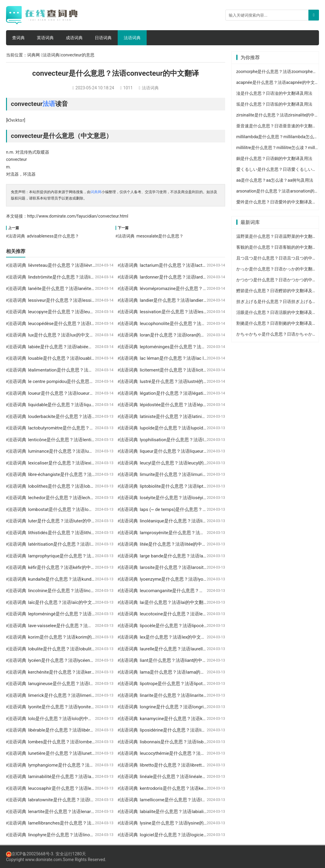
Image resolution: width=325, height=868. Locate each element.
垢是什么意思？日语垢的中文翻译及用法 (274, 104)
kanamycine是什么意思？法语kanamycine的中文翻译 (193, 719)
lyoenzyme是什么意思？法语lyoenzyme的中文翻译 (191, 579)
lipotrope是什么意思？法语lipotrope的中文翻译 (187, 684)
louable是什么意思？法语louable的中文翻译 (72, 358)
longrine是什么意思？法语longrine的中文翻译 (185, 707)
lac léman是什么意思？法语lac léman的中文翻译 (189, 358)
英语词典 (45, 38)
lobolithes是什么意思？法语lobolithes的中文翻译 (77, 486)
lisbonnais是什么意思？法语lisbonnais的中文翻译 (190, 742)
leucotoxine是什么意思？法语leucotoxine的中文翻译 (192, 614)
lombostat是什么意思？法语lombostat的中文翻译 (78, 509)
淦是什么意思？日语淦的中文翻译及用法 (274, 93)
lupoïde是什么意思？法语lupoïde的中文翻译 (184, 428)
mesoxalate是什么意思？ (160, 236)
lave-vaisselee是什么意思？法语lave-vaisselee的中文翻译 (86, 626)
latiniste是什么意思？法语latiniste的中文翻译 (185, 416)
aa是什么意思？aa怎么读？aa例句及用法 (275, 180)
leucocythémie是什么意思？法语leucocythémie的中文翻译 (198, 753)
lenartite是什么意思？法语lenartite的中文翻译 (74, 812)
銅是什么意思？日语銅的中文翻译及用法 (274, 158)
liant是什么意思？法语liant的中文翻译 (178, 660)
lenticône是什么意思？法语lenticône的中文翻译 (76, 440)
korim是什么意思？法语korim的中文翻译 (69, 637)
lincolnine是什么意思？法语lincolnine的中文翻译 (77, 591)
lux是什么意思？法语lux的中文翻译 (63, 335)
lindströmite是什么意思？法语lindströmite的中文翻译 (82, 277)
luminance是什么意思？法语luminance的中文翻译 (78, 451)
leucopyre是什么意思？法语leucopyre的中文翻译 (77, 312)
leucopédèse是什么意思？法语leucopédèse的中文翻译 (83, 324)
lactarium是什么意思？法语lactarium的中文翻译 (188, 265)
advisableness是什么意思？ (53, 236)
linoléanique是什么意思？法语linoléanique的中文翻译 (193, 521)
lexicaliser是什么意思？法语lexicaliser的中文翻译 (78, 463)
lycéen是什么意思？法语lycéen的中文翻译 (70, 660)
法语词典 (132, 38)
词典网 (33, 55)
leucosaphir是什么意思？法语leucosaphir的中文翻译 (81, 788)
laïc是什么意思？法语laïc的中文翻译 (65, 602)
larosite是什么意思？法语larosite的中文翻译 (184, 567)
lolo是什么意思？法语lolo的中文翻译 (65, 719)
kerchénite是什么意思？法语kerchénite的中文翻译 (78, 672)
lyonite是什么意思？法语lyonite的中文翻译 (71, 707)
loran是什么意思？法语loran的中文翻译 (179, 335)
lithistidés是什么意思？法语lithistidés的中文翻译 (77, 533)
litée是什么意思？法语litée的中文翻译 (178, 544)
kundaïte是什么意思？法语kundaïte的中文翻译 (75, 579)
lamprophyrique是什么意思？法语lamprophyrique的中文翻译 (89, 556)
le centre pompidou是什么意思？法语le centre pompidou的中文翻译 (96, 381)
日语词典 (103, 38)
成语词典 (74, 38)
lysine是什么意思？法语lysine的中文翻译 (181, 823)
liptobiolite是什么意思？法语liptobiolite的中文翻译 (190, 486)
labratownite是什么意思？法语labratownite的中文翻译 (82, 800)
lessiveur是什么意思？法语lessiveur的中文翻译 (75, 300)
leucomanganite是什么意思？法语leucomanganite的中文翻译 (202, 591)
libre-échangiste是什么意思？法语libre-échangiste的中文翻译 (89, 474)
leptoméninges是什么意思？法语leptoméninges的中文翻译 (199, 347)
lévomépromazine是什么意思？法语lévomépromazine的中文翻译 (205, 289)
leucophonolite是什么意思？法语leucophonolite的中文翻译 (199, 324)
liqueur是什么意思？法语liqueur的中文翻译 (183, 451)
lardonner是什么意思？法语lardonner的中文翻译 (188, 277)
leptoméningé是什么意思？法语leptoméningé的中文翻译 (85, 614)
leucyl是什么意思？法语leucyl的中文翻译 (181, 463)
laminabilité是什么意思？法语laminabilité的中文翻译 (81, 777)
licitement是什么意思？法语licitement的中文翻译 (189, 370)
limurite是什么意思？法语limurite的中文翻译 (184, 474)
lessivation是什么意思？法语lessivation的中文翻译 (191, 312)
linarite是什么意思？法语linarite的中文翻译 (183, 695)
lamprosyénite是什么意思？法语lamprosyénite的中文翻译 (198, 533)
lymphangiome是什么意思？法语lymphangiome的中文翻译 (87, 765)
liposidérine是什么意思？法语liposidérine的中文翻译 (192, 730)
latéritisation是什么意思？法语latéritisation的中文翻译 (83, 544)
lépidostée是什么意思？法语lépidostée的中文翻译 (190, 405)
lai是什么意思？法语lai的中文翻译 (174, 602)
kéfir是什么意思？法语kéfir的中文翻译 (66, 567)
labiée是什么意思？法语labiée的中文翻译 (70, 347)
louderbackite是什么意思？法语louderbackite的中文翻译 (85, 416)
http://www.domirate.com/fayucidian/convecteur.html (78, 216)
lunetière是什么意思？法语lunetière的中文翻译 (75, 753)
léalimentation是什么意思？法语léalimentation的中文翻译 (86, 370)
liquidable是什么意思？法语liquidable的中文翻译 (77, 405)
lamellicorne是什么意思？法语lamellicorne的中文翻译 (194, 800)
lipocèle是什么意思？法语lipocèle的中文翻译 (185, 626)
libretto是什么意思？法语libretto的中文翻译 (183, 765)
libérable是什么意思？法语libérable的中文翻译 (75, 730)
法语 (49, 104)
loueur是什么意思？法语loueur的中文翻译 (70, 393)
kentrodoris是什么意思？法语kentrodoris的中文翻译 (192, 788)
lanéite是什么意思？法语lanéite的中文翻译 (71, 289)
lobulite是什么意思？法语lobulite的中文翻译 (72, 649)
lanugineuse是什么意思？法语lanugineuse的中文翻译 (82, 684)
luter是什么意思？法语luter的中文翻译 (67, 521)
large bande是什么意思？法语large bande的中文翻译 (193, 556)
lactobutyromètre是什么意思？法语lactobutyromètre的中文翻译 (92, 428)
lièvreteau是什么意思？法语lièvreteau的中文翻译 (77, 265)
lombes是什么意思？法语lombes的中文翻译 (72, 742)
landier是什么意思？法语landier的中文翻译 (183, 300)
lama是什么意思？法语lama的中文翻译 (179, 672)
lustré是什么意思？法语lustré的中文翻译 (180, 381)
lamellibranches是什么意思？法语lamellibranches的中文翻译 (89, 823)
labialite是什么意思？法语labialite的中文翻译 (185, 812)
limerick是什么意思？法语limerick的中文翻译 (73, 695)
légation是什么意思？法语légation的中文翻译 (185, 393)
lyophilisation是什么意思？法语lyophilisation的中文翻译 (196, 440)
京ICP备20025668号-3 (30, 854)
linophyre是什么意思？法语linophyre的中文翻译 (76, 835)
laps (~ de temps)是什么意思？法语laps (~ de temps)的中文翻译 (205, 509)
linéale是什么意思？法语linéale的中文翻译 (182, 777)
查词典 (18, 38)
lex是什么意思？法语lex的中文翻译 (175, 637)
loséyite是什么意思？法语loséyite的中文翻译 (185, 498)
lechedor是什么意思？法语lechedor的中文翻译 (75, 498)
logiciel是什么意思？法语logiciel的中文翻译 (183, 835)
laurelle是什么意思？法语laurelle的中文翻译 (184, 649)
